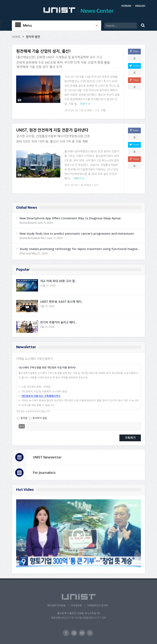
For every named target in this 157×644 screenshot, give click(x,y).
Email (22, 426)
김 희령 (88, 110)
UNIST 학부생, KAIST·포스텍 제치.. (62, 302)
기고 (97, 110)
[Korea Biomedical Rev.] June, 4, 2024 (41, 238)
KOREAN (126, 6)
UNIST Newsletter (47, 457)
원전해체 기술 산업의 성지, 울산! (43, 51)
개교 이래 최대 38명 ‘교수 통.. (58, 281)
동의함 (24, 418)
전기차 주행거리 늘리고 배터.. (58, 322)
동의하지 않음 (40, 418)
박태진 (88, 185)
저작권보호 (76, 606)
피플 (103, 110)
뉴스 (97, 185)
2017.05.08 (71, 185)
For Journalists (44, 473)
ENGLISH (140, 6)
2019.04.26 (71, 110)
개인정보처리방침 (56, 606)
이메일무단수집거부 (98, 606)
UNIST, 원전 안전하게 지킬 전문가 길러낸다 (52, 130)
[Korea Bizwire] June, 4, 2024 (36, 223)
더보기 (84, 104)
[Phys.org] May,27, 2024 (33, 253)
